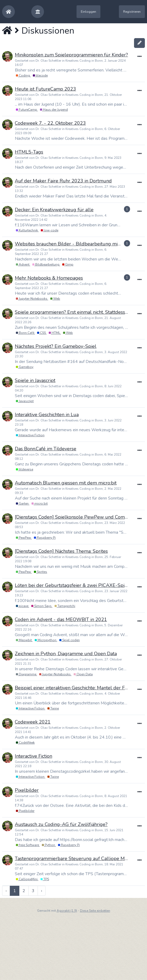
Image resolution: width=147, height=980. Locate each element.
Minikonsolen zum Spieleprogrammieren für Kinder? (71, 55)
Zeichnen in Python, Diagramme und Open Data (66, 654)
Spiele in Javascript (35, 380)
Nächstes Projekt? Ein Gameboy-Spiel (56, 346)
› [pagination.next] (42, 891)
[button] (38, 12)
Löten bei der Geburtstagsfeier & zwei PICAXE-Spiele (73, 585)
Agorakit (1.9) (67, 911)
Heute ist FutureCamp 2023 (45, 89)
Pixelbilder (27, 790)
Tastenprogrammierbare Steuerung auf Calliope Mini (72, 858)
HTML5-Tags (29, 152)
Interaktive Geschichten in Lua (47, 415)
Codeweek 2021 (33, 722)
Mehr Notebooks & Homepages (49, 278)
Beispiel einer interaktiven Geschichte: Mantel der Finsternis (79, 688)
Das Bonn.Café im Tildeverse (46, 449)
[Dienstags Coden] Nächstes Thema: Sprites (61, 551)
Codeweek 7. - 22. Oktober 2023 (50, 123)
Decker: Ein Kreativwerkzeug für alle (54, 210)
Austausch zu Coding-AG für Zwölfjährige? (61, 824)
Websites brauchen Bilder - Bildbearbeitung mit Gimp (73, 244)
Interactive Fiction (34, 756)
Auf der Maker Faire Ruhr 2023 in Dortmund (63, 181)
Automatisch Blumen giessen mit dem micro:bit (66, 483)
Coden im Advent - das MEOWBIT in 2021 (61, 619)
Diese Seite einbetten (95, 911)
